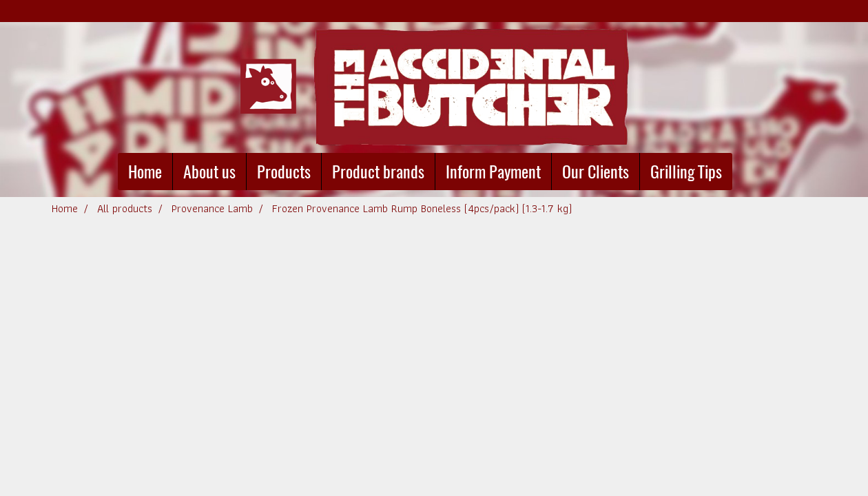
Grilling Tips (686, 172)
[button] (745, 172)
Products (284, 172)
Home (145, 172)
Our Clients (596, 172)
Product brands (378, 172)
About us (209, 172)
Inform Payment (493, 172)
